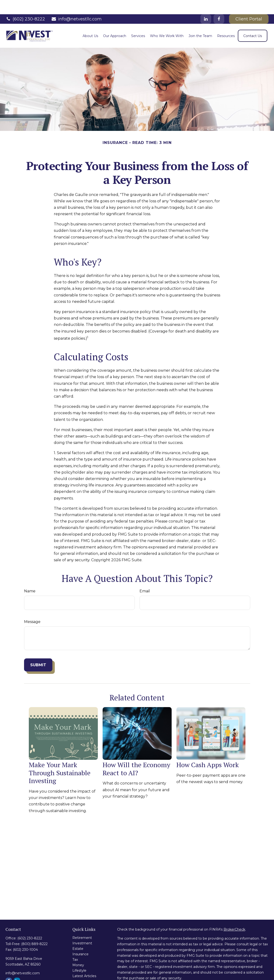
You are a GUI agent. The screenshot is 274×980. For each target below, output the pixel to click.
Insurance (80, 940)
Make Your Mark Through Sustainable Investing (60, 758)
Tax (75, 945)
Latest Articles (84, 962)
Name (30, 577)
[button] (90, 21)
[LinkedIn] (206, 5)
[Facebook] (219, 5)
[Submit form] (38, 651)
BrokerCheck (234, 915)
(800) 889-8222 (34, 930)
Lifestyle (79, 956)
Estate (78, 934)
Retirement (82, 923)
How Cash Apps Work (208, 750)
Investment (82, 929)
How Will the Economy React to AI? (136, 754)
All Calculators (84, 973)
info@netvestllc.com (76, 5)
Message (32, 607)
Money (78, 951)
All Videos (80, 967)
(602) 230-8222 (25, 5)
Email (145, 577)
